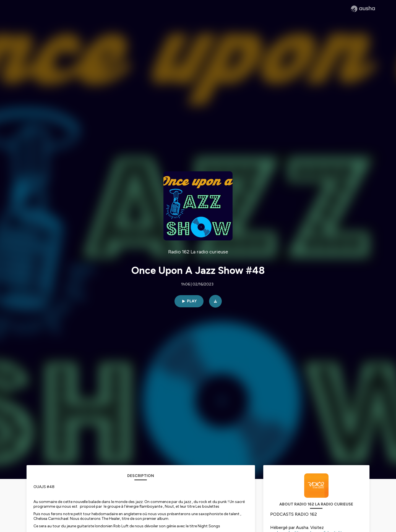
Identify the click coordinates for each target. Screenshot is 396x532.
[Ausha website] (363, 9)
